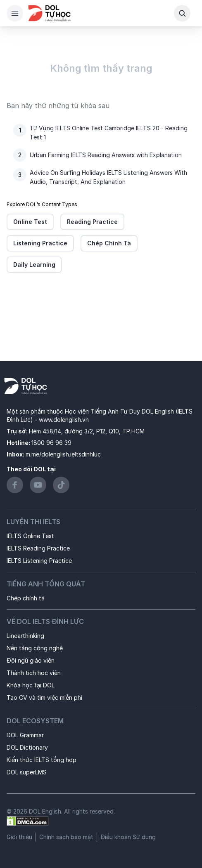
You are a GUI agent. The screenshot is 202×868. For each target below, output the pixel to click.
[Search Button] (182, 13)
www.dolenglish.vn (64, 420)
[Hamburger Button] (15, 13)
